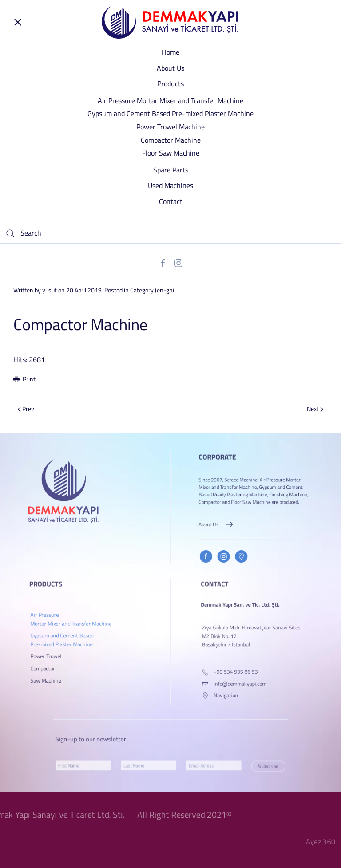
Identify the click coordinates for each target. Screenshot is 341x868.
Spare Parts (171, 170)
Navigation (234, 692)
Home (170, 52)
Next (315, 409)
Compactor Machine (171, 140)
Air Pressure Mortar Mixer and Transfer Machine (170, 100)
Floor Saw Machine (171, 153)
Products (170, 84)
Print (24, 379)
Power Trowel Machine (170, 127)
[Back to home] (170, 22)
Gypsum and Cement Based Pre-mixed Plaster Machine (170, 113)
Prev (26, 409)
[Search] (170, 233)
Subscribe (239, 766)
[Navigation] (220, 692)
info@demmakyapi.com (244, 684)
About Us (170, 68)
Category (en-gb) (152, 290)
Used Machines (170, 185)
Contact (171, 201)
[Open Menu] (18, 22)
